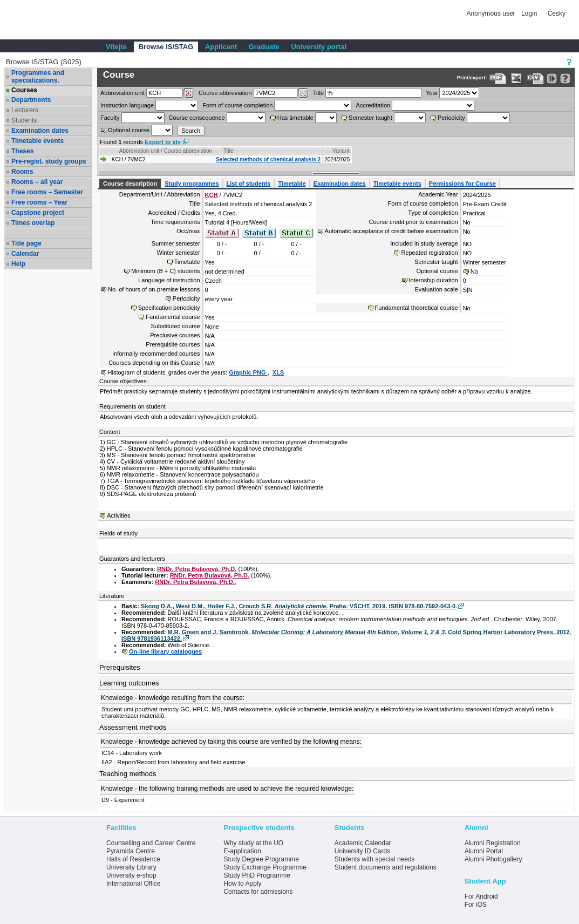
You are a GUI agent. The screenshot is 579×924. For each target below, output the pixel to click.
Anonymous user (492, 13)
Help (18, 264)
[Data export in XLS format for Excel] (517, 79)
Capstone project (38, 213)
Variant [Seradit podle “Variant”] (341, 151)
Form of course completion (237, 105)
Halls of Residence (133, 859)
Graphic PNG (248, 372)
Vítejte (116, 47)
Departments (31, 100)
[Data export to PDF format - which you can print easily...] (498, 79)
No (474, 271)
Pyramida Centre (131, 851)
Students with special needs (375, 859)
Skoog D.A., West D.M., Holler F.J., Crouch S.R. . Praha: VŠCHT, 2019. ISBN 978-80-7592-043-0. (299, 606)
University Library (131, 867)
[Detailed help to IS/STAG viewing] (565, 79)
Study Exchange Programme (265, 867)
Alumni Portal (484, 851)
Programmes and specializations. (38, 77)
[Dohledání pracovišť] (189, 93)
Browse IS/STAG (166, 47)
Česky (557, 13)
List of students (249, 184)
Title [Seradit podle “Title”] (229, 151)
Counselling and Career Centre (151, 843)
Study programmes (192, 184)
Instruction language (127, 105)
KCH (212, 195)
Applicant (221, 47)
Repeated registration (429, 253)
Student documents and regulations (386, 867)
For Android (481, 896)
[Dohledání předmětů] (303, 93)
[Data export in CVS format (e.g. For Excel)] (536, 79)
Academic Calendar (363, 843)
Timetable (292, 184)
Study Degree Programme (261, 859)
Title (318, 93)
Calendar (25, 254)
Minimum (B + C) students (165, 271)
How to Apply (242, 884)
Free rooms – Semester (47, 192)
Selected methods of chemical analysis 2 (268, 159)
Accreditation (373, 105)
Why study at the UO (253, 843)
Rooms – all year (37, 182)
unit (122, 93)
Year (432, 93)
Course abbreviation (225, 93)
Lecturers (25, 110)
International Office (134, 884)
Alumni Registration (493, 843)
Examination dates (40, 131)
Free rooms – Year (39, 202)
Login (529, 13)
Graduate (264, 47)
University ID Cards (362, 851)
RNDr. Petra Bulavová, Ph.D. (197, 569)
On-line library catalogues (165, 651)
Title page (26, 243)
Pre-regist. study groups (49, 161)
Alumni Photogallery (493, 859)
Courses (24, 90)
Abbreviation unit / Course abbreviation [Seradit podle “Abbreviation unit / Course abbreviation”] (166, 151)
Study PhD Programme (257, 875)
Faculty (110, 118)
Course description (130, 184)
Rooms (22, 172)
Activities (118, 515)
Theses (22, 151)
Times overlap (33, 223)
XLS (278, 372)
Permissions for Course (462, 184)
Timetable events (38, 141)
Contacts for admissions (258, 892)
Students (24, 120)
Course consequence (197, 118)
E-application (242, 851)
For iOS (476, 905)
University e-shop (131, 875)
